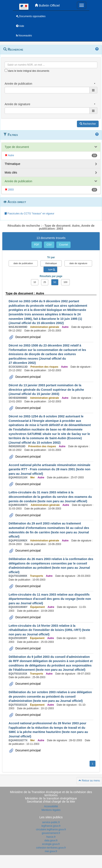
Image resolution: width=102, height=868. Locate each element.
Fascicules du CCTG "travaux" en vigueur (29, 214)
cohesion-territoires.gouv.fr (51, 848)
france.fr (51, 837)
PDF (37, 245)
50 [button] (55, 282)
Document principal (28, 337)
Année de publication (18, 181)
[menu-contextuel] (6, 70)
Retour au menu (89, 781)
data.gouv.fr (51, 840)
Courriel (63, 245)
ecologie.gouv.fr (51, 844)
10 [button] (35, 282)
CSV (49, 245)
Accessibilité (51, 806)
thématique (51, 263)
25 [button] (45, 282)
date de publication (23, 263)
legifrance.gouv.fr (51, 826)
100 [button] (65, 282)
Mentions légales (51, 810)
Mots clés (11, 172)
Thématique (12, 164)
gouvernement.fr (51, 833)
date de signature (78, 263)
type (50, 269)
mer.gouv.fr (51, 851)
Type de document (17, 147)
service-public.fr (51, 822)
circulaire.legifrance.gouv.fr (51, 829)
